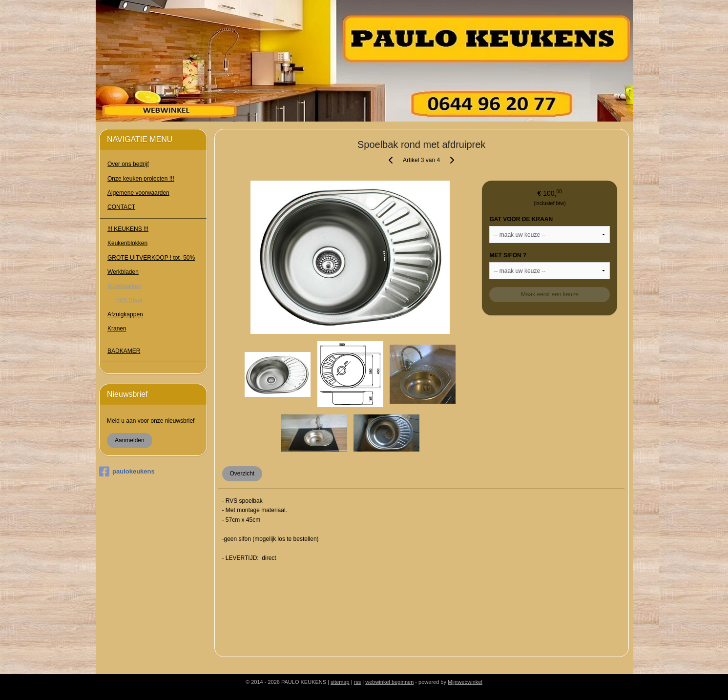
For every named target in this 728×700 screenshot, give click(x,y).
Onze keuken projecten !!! (141, 179)
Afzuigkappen (125, 314)
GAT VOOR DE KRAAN (521, 219)
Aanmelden (130, 440)
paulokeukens (127, 472)
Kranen (117, 329)
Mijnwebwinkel (465, 682)
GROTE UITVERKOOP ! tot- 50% (151, 258)
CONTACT (121, 207)
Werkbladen (123, 272)
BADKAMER (124, 351)
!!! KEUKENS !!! (128, 229)
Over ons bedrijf (128, 164)
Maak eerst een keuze (550, 294)
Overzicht (242, 474)
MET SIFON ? (508, 255)
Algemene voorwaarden (138, 193)
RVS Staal (129, 300)
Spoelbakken (124, 286)
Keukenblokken (127, 243)
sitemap (340, 682)
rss (358, 682)
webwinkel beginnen (389, 682)
